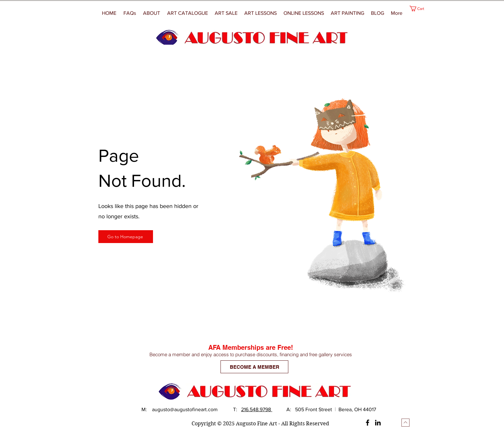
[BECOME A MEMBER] (254, 367)
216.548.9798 (257, 409)
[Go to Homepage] (126, 237)
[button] (348, 13)
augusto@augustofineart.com (185, 409)
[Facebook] (368, 423)
